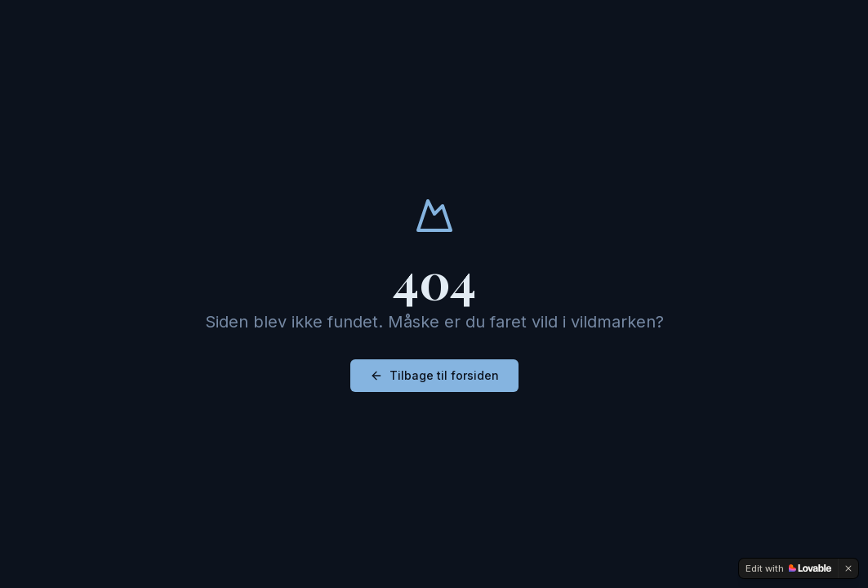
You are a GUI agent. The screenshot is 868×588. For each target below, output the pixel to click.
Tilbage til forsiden (434, 375)
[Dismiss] (848, 568)
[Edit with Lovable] (788, 568)
